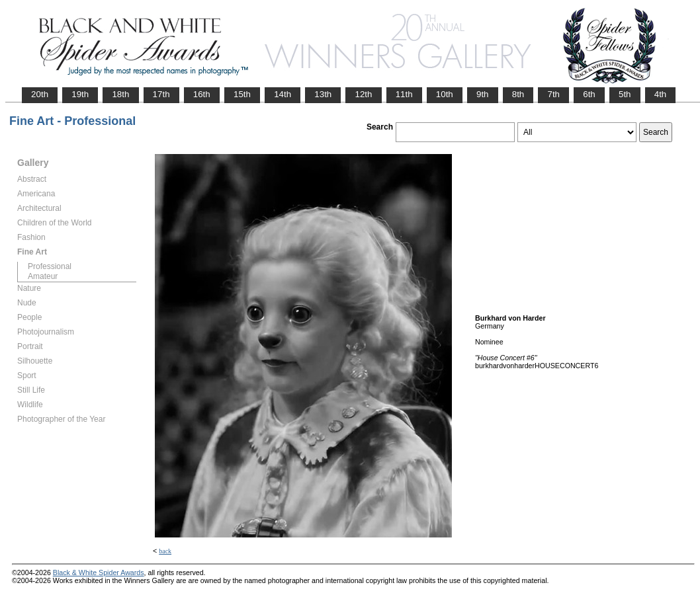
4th (661, 94)
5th (625, 94)
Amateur (43, 276)
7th (553, 94)
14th (283, 94)
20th (40, 94)
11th (404, 94)
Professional (50, 266)
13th (323, 94)
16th (202, 94)
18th (120, 94)
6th (589, 94)
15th (242, 94)
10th (445, 94)
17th (161, 94)
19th (80, 94)
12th (363, 94)
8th (518, 94)
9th (483, 94)
